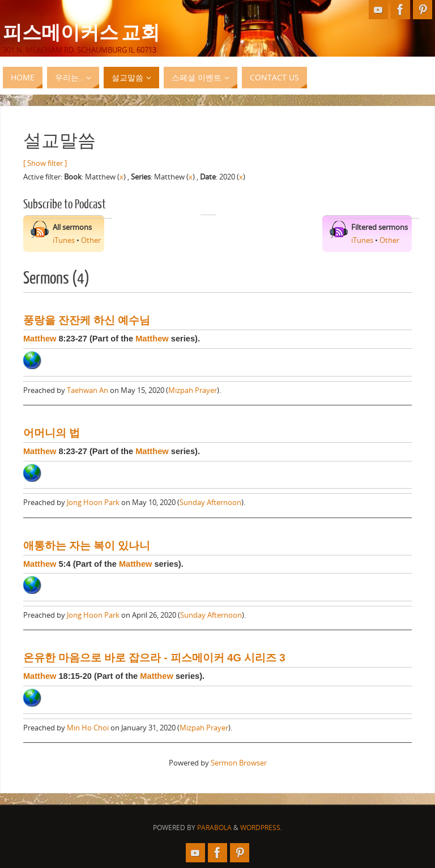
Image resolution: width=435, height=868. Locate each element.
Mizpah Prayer (193, 390)
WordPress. (261, 828)
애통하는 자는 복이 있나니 (87, 546)
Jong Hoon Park (93, 502)
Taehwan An (88, 390)
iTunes (64, 240)
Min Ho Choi (88, 728)
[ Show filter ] (45, 163)
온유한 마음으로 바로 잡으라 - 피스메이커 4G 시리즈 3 (154, 658)
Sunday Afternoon (210, 502)
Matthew (40, 339)
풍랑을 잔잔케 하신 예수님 (87, 320)
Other (91, 240)
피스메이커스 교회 (81, 32)
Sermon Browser (239, 763)
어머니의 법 (52, 433)
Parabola (214, 828)
